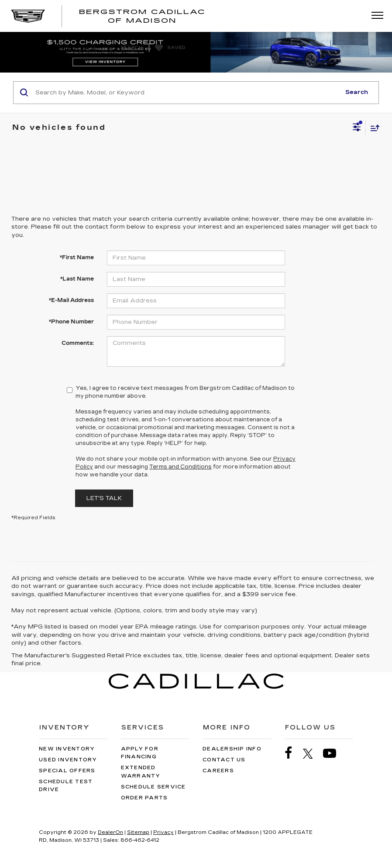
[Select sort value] (373, 128)
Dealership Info (232, 749)
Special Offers (67, 771)
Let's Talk (104, 498)
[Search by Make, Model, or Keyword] (187, 93)
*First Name (77, 257)
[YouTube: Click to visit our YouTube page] (334, 753)
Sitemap (138, 832)
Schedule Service (153, 787)
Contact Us (224, 760)
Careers (218, 771)
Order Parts (144, 798)
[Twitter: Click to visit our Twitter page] (312, 753)
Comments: (78, 343)
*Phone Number (71, 322)
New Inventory (67, 749)
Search (357, 92)
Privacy (163, 832)
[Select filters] (357, 128)
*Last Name (77, 279)
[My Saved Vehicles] (169, 48)
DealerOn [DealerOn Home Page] (110, 832)
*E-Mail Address (71, 300)
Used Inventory (68, 760)
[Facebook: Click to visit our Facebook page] (293, 753)
